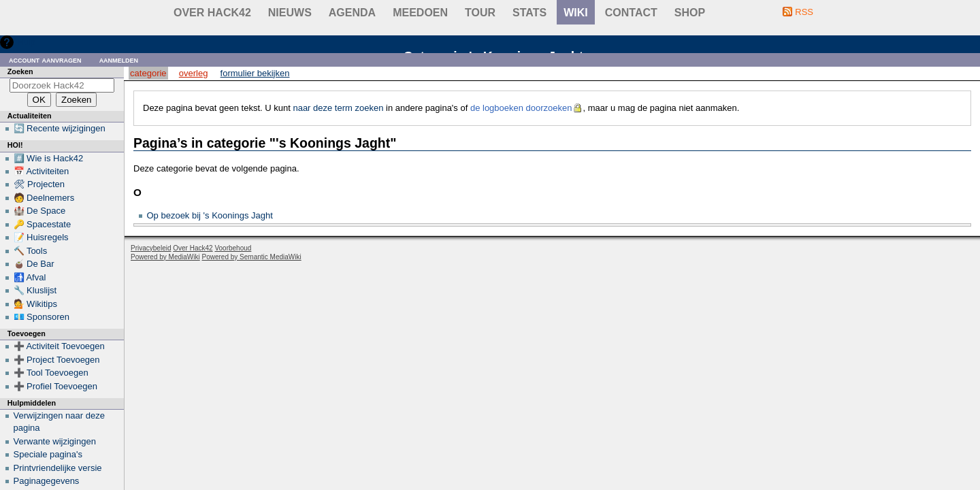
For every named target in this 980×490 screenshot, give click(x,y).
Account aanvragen (45, 60)
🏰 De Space (40, 211)
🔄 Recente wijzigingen (60, 128)
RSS (804, 12)
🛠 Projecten (39, 184)
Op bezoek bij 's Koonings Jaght (210, 215)
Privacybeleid (151, 248)
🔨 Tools (31, 251)
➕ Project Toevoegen (57, 360)
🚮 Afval (30, 277)
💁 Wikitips (35, 304)
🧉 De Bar (34, 264)
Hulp (26, 42)
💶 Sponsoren (42, 317)
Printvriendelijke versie (58, 468)
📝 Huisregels (41, 237)
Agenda (352, 13)
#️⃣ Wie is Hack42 (49, 158)
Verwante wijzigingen (55, 441)
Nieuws (290, 13)
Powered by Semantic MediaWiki (252, 257)
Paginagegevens (47, 481)
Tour (480, 13)
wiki (576, 13)
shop (690, 13)
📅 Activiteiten (42, 171)
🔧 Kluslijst (35, 290)
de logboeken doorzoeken (521, 108)
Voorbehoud (233, 248)
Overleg (194, 73)
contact (631, 13)
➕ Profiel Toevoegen (55, 386)
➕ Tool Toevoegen (51, 373)
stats (529, 13)
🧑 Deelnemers (44, 198)
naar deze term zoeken (338, 108)
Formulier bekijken (255, 73)
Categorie (148, 73)
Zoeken (20, 71)
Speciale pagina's (48, 454)
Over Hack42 (212, 13)
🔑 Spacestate (43, 224)
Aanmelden (119, 60)
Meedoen (420, 13)
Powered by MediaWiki (165, 257)
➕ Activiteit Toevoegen (59, 346)
